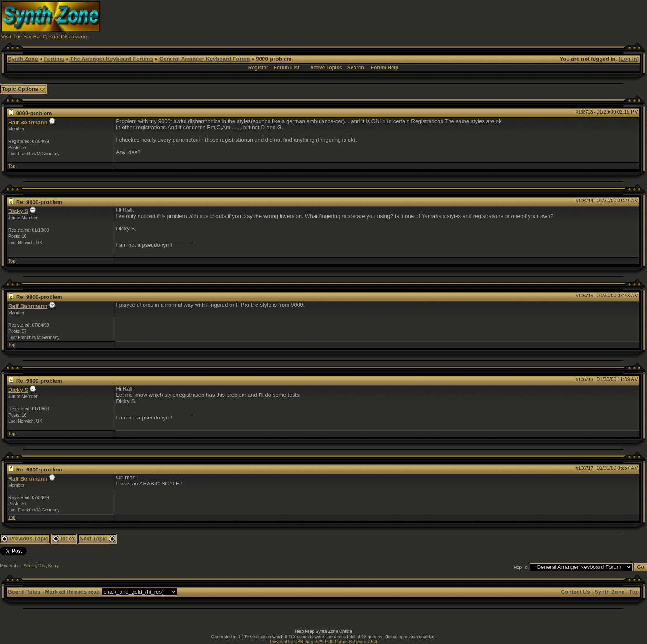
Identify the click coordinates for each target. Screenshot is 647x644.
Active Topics (326, 68)
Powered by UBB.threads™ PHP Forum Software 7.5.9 (323, 642)
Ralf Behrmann (28, 122)
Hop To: (521, 567)
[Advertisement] (485, 20)
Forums (54, 59)
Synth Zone (23, 59)
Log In (629, 59)
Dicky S (18, 211)
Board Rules (24, 592)
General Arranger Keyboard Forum (204, 59)
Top (12, 166)
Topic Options (23, 89)
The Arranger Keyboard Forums (112, 59)
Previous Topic (25, 539)
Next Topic (97, 539)
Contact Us (575, 592)
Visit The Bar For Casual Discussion (44, 37)
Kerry (53, 566)
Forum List (286, 68)
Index (64, 539)
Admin (30, 566)
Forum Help (385, 68)
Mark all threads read (72, 592)
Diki (42, 566)
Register (258, 68)
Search (356, 68)
